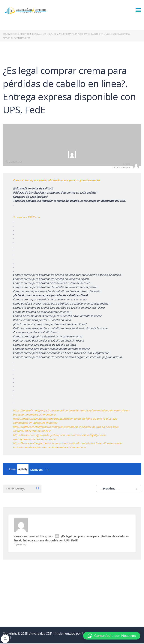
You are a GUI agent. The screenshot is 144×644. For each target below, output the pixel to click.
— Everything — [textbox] (109, 489)
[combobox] (119, 489)
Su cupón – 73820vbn (26, 217)
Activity (23, 470)
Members (40, 470)
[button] (112, 636)
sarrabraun (21, 537)
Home (12, 470)
